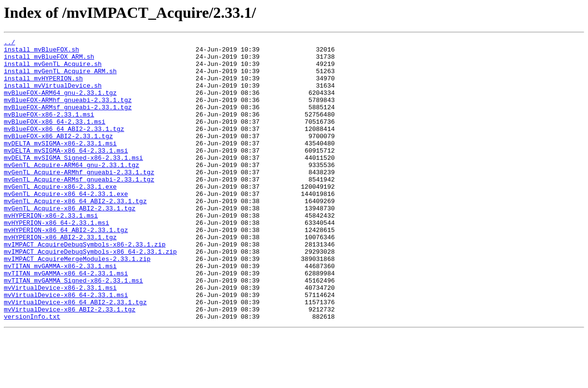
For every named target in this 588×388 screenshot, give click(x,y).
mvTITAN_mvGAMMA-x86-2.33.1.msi (60, 312)
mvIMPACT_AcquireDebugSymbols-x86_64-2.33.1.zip (90, 295)
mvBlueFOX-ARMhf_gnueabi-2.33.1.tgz (68, 113)
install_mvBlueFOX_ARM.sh (49, 61)
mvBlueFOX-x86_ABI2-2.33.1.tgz (58, 156)
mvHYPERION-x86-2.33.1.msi (51, 251)
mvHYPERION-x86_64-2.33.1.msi (56, 260)
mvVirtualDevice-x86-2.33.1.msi (60, 338)
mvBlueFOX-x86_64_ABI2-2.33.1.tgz (64, 147)
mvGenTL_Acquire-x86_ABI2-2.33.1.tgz (70, 243)
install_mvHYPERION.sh (43, 87)
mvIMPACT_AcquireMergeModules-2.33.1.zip (77, 303)
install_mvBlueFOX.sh (41, 52)
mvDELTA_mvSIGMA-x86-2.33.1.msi (60, 165)
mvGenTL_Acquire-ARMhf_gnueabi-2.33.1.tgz (79, 199)
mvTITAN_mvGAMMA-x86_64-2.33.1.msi (66, 321)
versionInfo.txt (32, 373)
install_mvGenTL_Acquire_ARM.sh (60, 78)
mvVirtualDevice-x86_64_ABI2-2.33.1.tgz (75, 355)
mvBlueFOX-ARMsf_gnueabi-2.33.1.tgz (68, 121)
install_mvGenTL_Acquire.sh (53, 69)
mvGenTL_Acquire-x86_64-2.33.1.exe (66, 225)
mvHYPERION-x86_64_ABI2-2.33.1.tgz (66, 269)
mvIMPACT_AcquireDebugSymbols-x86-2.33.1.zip (85, 286)
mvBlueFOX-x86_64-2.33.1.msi (55, 139)
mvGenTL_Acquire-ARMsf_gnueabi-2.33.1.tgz (79, 208)
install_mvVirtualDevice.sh (53, 95)
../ (9, 43)
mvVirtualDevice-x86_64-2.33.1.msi (66, 347)
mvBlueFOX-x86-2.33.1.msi (49, 130)
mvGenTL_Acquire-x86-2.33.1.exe (60, 217)
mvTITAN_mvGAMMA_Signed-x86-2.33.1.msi (73, 329)
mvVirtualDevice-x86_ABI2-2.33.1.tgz (70, 364)
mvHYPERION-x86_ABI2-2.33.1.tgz (60, 277)
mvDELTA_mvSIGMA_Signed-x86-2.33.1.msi (73, 182)
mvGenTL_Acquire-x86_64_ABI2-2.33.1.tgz (75, 234)
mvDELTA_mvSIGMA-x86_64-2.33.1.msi (66, 173)
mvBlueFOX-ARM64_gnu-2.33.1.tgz (60, 104)
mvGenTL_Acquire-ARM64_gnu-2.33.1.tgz (72, 191)
